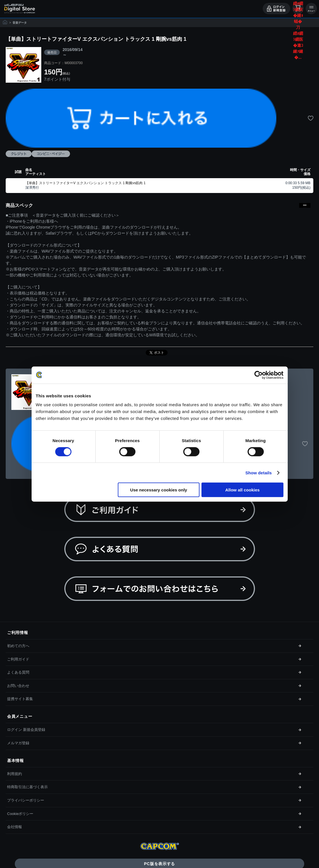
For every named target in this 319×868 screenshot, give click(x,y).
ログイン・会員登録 (276, 9)
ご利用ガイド (18, 659)
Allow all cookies (243, 490)
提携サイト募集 (20, 699)
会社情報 (15, 827)
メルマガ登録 (18, 743)
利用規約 (15, 774)
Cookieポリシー (20, 814)
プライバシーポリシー (26, 800)
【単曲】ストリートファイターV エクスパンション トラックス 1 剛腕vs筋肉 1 (85, 183)
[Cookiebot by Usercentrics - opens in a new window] (259, 375)
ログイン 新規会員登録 (26, 730)
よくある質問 (18, 672)
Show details (259, 472)
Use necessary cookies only (159, 490)
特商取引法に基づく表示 (27, 787)
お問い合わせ (18, 686)
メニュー (311, 9)
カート (298, 9)
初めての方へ (18, 646)
